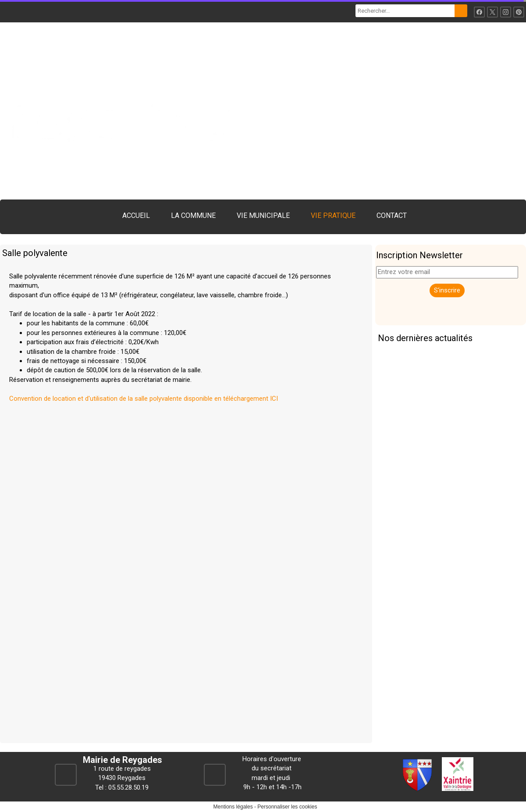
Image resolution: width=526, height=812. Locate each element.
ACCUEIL (136, 215)
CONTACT (392, 215)
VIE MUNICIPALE (263, 215)
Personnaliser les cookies (287, 807)
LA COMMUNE (193, 215)
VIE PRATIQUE (333, 215)
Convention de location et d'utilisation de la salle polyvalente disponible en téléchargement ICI (144, 399)
